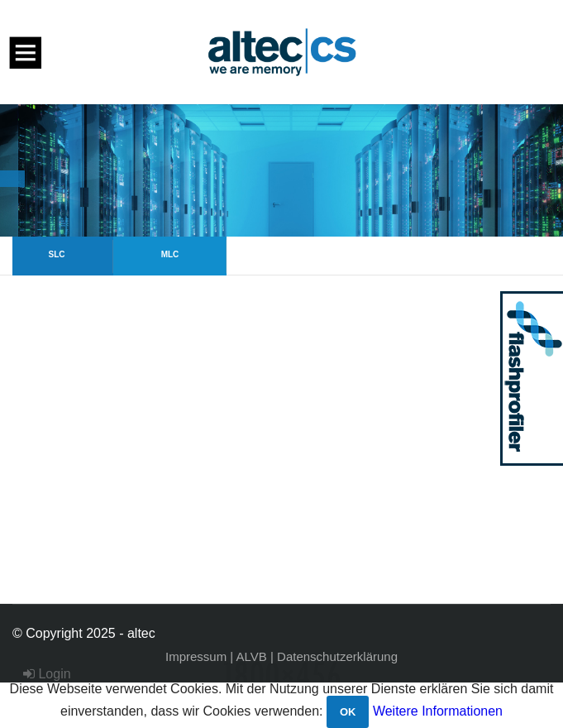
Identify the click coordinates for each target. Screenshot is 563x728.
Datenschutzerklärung (337, 656)
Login (47, 674)
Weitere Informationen (438, 711)
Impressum (196, 656)
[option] (281, 170)
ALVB (252, 656)
